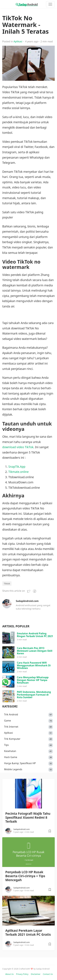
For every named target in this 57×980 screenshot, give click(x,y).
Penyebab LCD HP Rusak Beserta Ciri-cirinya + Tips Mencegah (25, 876)
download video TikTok (18, 447)
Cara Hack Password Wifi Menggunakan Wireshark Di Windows (34, 665)
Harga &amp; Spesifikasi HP (28, 764)
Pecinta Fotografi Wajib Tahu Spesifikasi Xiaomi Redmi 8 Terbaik (28, 817)
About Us (9, 974)
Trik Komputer (28, 739)
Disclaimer (36, 974)
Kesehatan (28, 751)
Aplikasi (18, 41)
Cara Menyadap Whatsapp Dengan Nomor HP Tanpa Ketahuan (33, 680)
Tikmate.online (19, 472)
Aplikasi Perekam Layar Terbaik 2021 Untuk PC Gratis (28, 932)
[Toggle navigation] (50, 4)
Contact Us (48, 974)
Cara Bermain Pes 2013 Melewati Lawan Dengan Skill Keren (35, 651)
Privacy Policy (22, 974)
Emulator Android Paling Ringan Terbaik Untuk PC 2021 (35, 635)
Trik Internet (28, 727)
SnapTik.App (17, 467)
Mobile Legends (28, 770)
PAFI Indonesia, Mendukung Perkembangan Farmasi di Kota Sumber (34, 695)
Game (28, 721)
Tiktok (7, 584)
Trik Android (28, 715)
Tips (28, 745)
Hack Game (28, 757)
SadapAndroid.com (27, 601)
